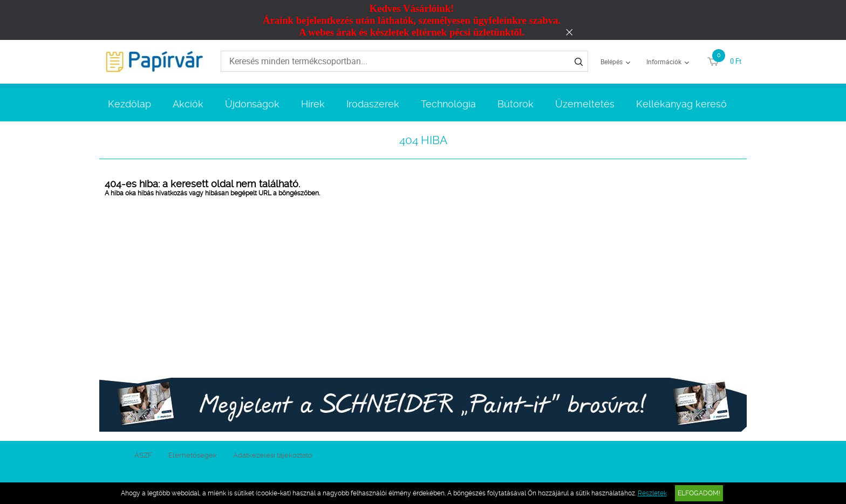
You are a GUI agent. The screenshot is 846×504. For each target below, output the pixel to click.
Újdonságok (252, 104)
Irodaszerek (373, 104)
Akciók (188, 104)
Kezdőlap (129, 104)
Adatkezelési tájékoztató (273, 455)
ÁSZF (143, 455)
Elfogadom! (699, 493)
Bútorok (516, 104)
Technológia (448, 104)
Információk (664, 62)
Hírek (313, 104)
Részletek (652, 493)
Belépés (612, 62)
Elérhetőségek (193, 455)
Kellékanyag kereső (681, 104)
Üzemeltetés (585, 104)
